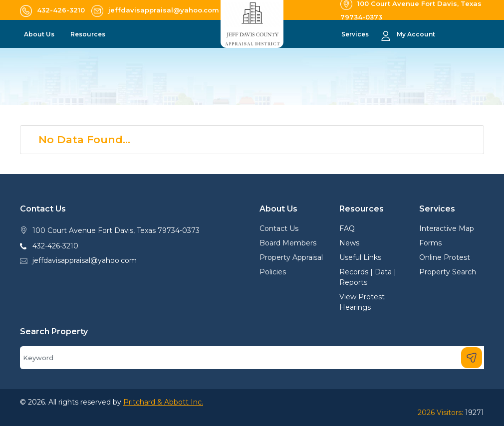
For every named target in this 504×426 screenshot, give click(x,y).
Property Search (448, 272)
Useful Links (360, 257)
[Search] (252, 358)
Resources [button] (89, 34)
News (349, 243)
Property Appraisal (291, 257)
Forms (430, 243)
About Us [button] (40, 34)
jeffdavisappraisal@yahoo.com (85, 260)
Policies (273, 272)
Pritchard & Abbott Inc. (163, 402)
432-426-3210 (55, 246)
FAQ (347, 228)
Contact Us (279, 228)
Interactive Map (447, 228)
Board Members (288, 243)
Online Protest (445, 257)
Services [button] (356, 34)
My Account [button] (416, 34)
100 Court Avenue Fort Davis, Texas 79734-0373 (116, 230)
